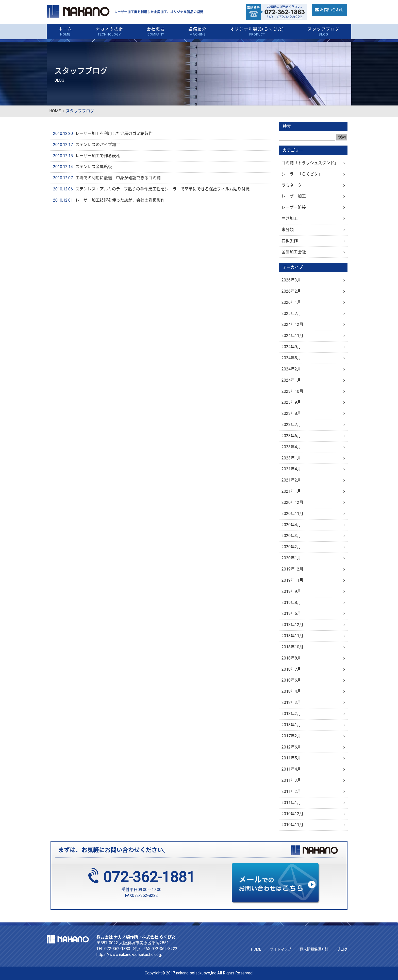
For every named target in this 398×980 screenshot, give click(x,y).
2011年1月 (291, 803)
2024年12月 (292, 324)
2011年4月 (291, 769)
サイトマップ (280, 949)
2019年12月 (292, 569)
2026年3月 (291, 280)
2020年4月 (291, 525)
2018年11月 (292, 636)
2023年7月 (291, 425)
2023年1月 (291, 458)
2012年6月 (291, 747)
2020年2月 (291, 547)
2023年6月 (291, 436)
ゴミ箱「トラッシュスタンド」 (310, 163)
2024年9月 (291, 347)
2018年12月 (292, 625)
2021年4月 (291, 469)
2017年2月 (291, 736)
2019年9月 (291, 591)
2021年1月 (291, 491)
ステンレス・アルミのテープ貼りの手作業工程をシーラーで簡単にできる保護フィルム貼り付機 (162, 189)
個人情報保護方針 (314, 949)
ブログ (342, 949)
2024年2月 (291, 369)
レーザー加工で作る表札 (98, 156)
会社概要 (156, 32)
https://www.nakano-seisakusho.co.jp (129, 955)
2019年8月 (291, 603)
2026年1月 (291, 302)
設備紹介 (198, 32)
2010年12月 (292, 814)
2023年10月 (292, 391)
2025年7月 (291, 314)
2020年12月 (292, 502)
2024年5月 (291, 358)
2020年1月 (291, 558)
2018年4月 (291, 691)
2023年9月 (291, 402)
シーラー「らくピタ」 (302, 174)
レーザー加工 (294, 196)
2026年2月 (291, 291)
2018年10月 (292, 647)
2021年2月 (291, 480)
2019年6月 (291, 613)
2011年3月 (291, 780)
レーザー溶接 (294, 207)
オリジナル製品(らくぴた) (257, 32)
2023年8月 (291, 413)
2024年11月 (292, 336)
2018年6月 (291, 680)
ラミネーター (294, 185)
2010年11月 (292, 825)
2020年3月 (291, 536)
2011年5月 (291, 758)
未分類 (288, 230)
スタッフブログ (324, 32)
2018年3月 (291, 702)
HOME (55, 111)
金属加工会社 (294, 252)
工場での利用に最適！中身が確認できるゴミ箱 (118, 178)
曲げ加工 (290, 218)
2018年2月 (291, 714)
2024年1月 (291, 380)
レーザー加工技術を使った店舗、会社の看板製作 (120, 200)
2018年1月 (291, 725)
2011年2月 (291, 791)
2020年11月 (292, 514)
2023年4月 (291, 447)
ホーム (65, 32)
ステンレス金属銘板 (94, 167)
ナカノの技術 (110, 32)
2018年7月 (291, 669)
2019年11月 (292, 580)
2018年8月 (291, 658)
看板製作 (290, 241)
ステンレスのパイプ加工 (98, 145)
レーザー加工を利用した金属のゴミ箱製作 (114, 133)
